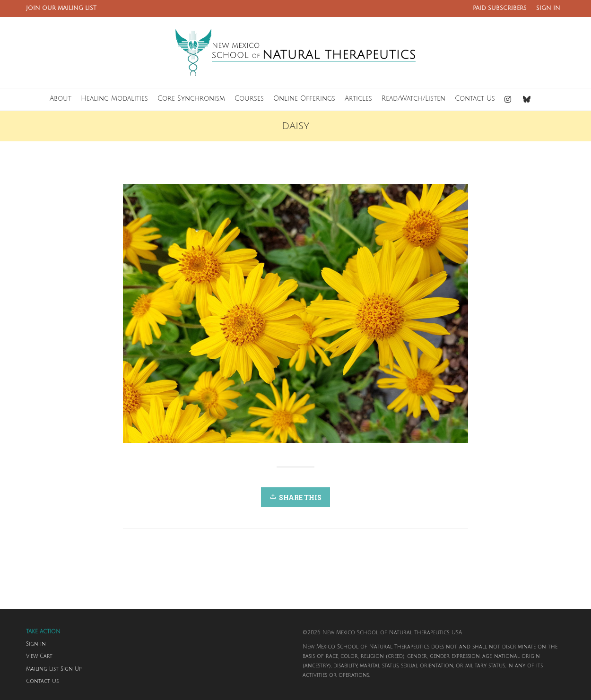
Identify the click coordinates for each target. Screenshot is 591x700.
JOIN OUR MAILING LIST (61, 8)
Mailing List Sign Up (54, 669)
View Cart (39, 657)
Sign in (36, 644)
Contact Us (42, 682)
